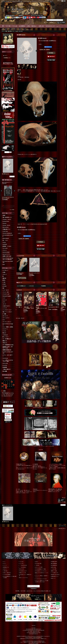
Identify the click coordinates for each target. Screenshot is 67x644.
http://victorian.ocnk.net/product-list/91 (39, 224)
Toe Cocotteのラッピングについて (41, 571)
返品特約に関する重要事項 (45, 50)
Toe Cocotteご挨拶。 (39, 563)
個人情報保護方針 (54, 565)
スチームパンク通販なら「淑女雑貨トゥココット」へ (42, 576)
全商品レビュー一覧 (22, 573)
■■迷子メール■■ (54, 571)
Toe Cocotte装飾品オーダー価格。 (41, 569)
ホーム (4, 562)
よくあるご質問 (54, 569)
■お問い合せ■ (53, 567)
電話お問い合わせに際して (56, 575)
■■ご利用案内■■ (54, 563)
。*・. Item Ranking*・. (23, 567)
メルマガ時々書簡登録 (7, 575)
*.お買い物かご (6, 571)
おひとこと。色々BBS (39, 567)
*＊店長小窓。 (37, 565)
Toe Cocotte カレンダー (23, 571)
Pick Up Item (21, 569)
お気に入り (5, 569)
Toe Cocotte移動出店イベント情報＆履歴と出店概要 (10, 577)
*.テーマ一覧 (21, 563)
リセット (12, 176)
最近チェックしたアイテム (23, 578)
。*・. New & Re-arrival (23, 565)
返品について (53, 578)
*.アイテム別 (21, 562)
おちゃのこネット (62, 528)
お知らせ (37, 562)
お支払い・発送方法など (7, 573)
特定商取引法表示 (54, 562)
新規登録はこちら (53, 23)
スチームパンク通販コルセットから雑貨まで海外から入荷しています (42, 581)
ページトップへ (63, 526)
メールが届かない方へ (55, 573)
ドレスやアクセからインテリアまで (41, 579)
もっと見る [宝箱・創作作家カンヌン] (12, 210)
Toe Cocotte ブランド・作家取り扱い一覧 (26, 575)
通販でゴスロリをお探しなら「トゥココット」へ (42, 573)
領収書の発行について (55, 576)
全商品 (4, 215)
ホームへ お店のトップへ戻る (62, 500)
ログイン (46, 23)
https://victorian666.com (37, 637)
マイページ (5, 565)
